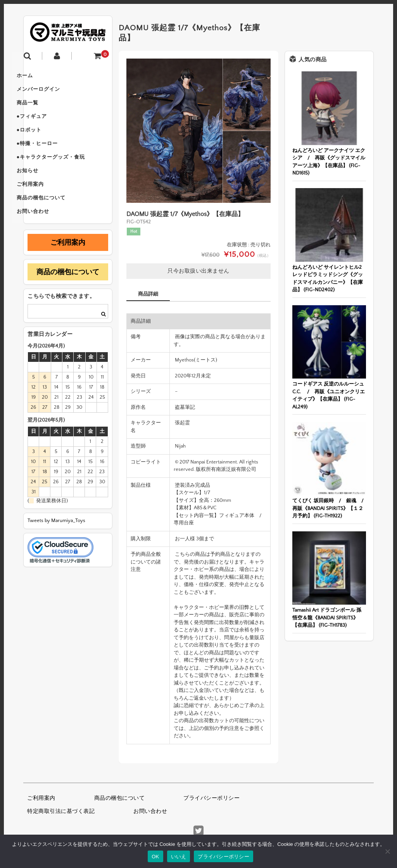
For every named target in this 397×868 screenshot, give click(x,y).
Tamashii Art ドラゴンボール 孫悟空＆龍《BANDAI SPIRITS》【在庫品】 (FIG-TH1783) (327, 618)
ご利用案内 (45, 207)
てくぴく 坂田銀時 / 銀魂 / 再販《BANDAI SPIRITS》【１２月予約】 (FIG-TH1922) (331, 508)
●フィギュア (47, 126)
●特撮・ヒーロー (52, 158)
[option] (198, 131)
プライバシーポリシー (211, 798)
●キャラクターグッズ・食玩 (66, 175)
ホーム (40, 77)
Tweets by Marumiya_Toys (56, 549)
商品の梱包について (56, 223)
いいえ (179, 857)
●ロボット (44, 142)
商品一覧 (42, 109)
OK (155, 857)
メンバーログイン (53, 93)
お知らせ (42, 191)
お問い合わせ (48, 240)
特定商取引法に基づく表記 (61, 811)
